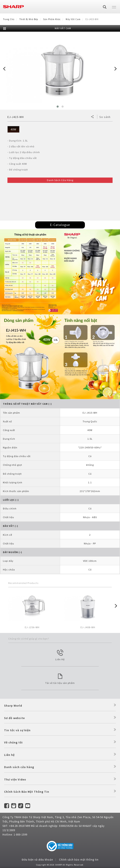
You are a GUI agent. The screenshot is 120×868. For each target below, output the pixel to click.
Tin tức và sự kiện (17, 730)
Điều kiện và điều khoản (37, 860)
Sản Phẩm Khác (52, 19)
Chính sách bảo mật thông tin (79, 860)
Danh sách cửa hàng (19, 767)
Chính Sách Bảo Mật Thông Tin (27, 792)
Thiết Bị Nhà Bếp (29, 19)
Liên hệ (9, 755)
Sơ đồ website (14, 718)
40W (13, 129)
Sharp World (13, 706)
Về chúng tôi (13, 742)
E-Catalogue (60, 225)
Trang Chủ (9, 19)
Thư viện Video (15, 779)
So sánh (105, 117)
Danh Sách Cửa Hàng (60, 180)
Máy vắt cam (73, 19)
